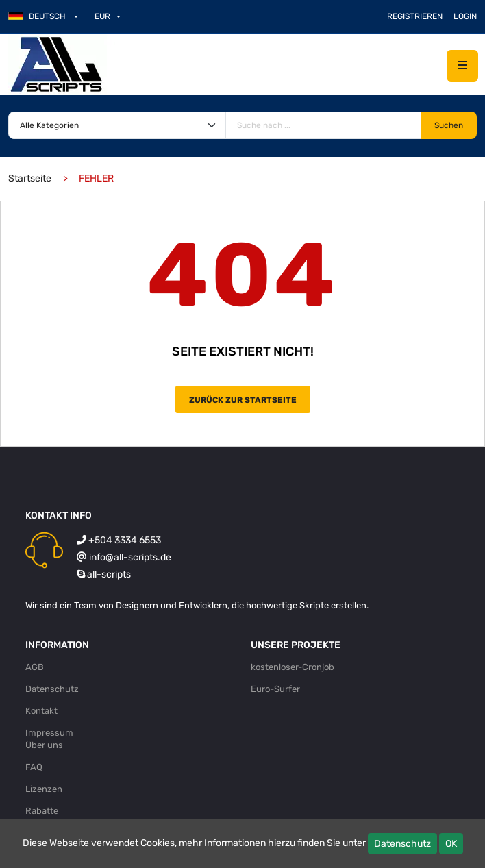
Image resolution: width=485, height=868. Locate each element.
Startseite (30, 178)
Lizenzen (44, 789)
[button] (49, 16)
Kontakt (41, 711)
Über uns (44, 745)
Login (465, 16)
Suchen (449, 125)
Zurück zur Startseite (243, 400)
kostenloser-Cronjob (293, 667)
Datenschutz (402, 844)
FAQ (34, 767)
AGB (35, 667)
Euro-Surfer (275, 689)
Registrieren (415, 16)
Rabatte (42, 811)
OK (451, 844)
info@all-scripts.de (130, 557)
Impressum (49, 733)
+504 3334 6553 (125, 540)
